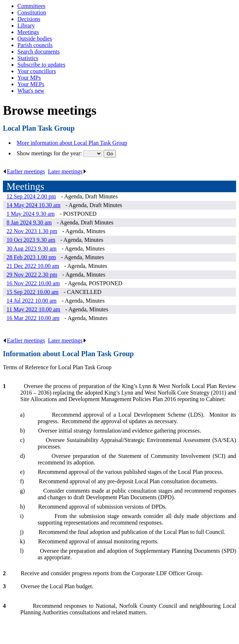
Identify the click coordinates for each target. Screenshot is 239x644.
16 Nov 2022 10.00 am (33, 283)
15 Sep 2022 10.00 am (33, 292)
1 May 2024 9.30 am (31, 214)
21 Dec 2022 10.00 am (33, 266)
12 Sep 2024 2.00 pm (31, 196)
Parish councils (35, 45)
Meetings (28, 32)
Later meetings (67, 171)
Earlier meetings (24, 171)
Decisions (29, 19)
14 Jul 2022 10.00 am (32, 301)
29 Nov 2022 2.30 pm (32, 275)
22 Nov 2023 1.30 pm (32, 231)
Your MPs (29, 78)
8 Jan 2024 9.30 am (29, 222)
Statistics (28, 58)
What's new (31, 91)
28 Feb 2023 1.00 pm (31, 257)
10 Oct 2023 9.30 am (31, 240)
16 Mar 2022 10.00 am (33, 318)
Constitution (32, 12)
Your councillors (37, 71)
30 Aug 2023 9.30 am (32, 249)
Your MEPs (31, 84)
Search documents (39, 52)
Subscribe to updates (41, 65)
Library (26, 26)
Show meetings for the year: (50, 153)
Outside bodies (35, 39)
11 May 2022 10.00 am (33, 309)
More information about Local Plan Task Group (72, 143)
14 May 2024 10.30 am (33, 205)
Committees (31, 6)
